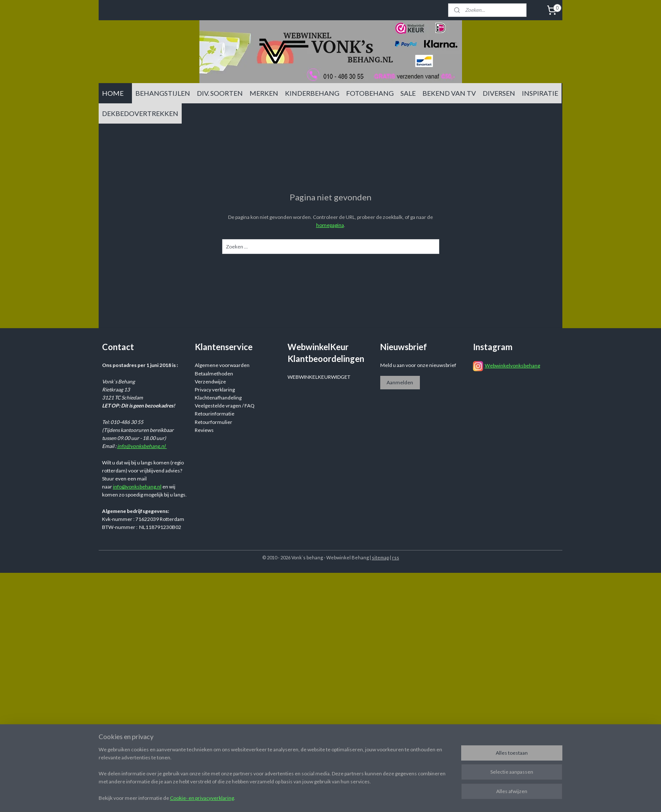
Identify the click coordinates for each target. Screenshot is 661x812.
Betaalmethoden (214, 374)
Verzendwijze (210, 382)
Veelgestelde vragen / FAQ (225, 406)
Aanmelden (400, 382)
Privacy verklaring (215, 390)
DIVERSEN (499, 93)
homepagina (330, 225)
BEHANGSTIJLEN (163, 93)
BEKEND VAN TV (449, 93)
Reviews (204, 430)
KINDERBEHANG (312, 93)
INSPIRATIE (540, 93)
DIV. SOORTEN (220, 93)
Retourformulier (214, 422)
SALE (408, 93)
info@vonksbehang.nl (142, 446)
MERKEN (264, 93)
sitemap (380, 557)
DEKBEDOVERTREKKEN (140, 113)
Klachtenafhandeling (218, 398)
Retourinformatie (215, 414)
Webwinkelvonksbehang (512, 366)
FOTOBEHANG (370, 93)
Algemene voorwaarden (222, 365)
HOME (113, 93)
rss (396, 557)
